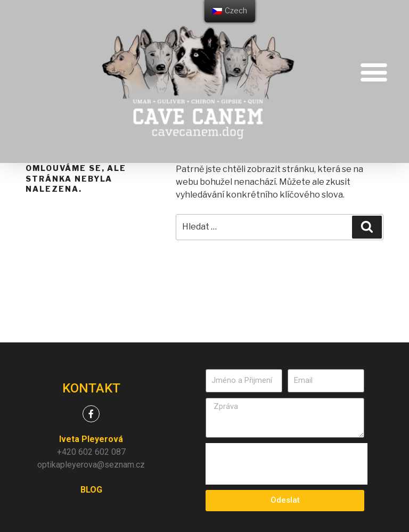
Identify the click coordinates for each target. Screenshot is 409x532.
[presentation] (287, 464)
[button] (374, 72)
